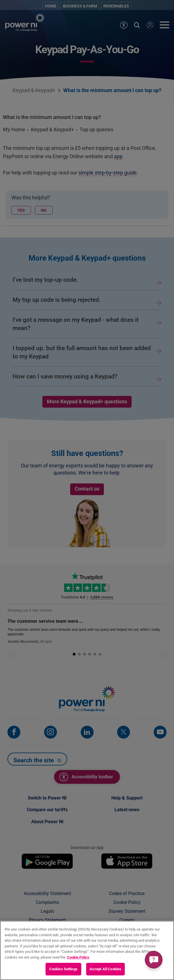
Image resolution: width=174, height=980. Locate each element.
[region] (87, 950)
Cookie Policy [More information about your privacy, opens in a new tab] (78, 957)
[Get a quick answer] (154, 960)
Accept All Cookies (105, 969)
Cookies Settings (63, 969)
